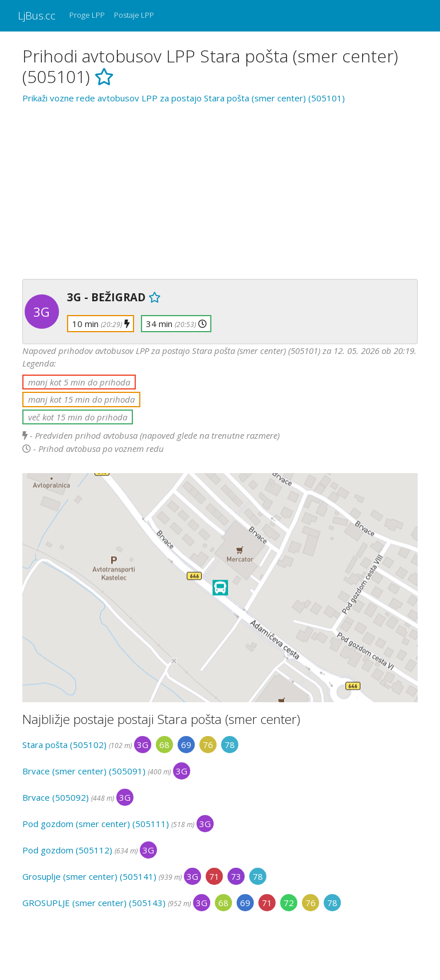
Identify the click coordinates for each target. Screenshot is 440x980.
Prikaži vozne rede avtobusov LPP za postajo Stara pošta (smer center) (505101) (184, 98)
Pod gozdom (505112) (67, 850)
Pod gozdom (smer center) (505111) (96, 824)
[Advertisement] (220, 190)
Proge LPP (87, 15)
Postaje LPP (134, 15)
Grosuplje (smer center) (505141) (89, 876)
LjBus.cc (37, 15)
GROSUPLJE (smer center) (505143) (94, 903)
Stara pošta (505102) (64, 745)
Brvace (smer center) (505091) (84, 771)
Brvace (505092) (56, 797)
